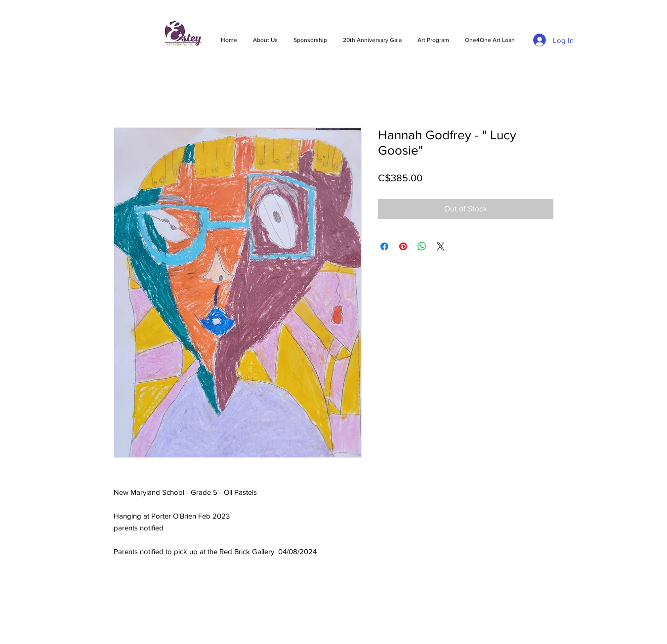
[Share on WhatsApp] (422, 246)
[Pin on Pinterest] (403, 246)
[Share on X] (441, 246)
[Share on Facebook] (384, 246)
